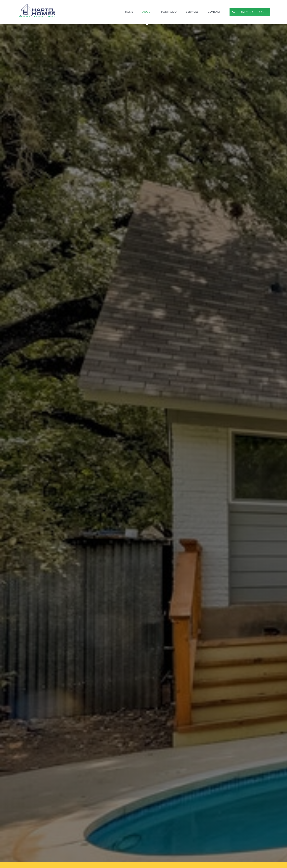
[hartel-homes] (37, 4)
